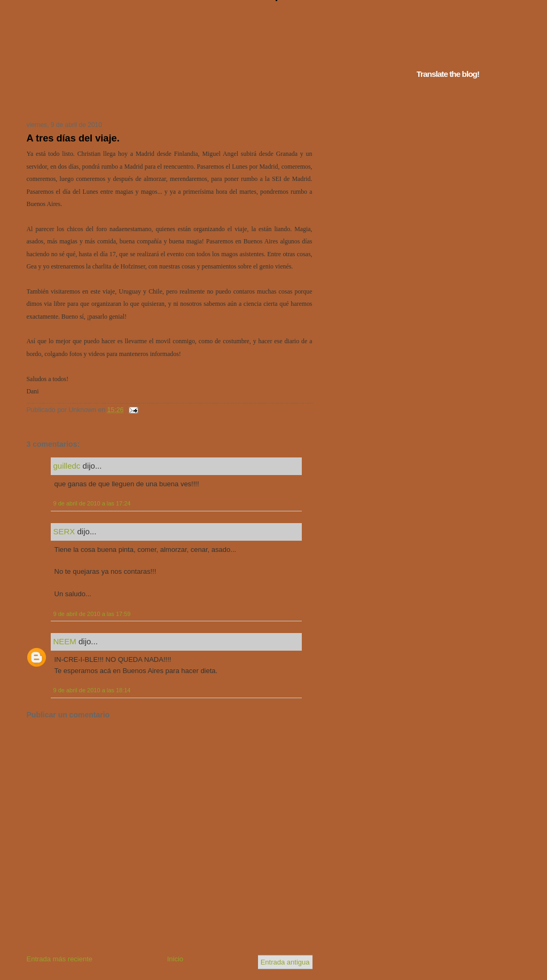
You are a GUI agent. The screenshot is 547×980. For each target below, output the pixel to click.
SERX (64, 531)
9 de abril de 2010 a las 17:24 (92, 503)
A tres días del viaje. (73, 138)
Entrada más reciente (60, 959)
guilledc (67, 466)
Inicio (175, 959)
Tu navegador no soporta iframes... (166, 100)
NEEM (65, 641)
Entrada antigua (285, 962)
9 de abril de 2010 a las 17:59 (92, 614)
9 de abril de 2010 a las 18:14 (92, 690)
